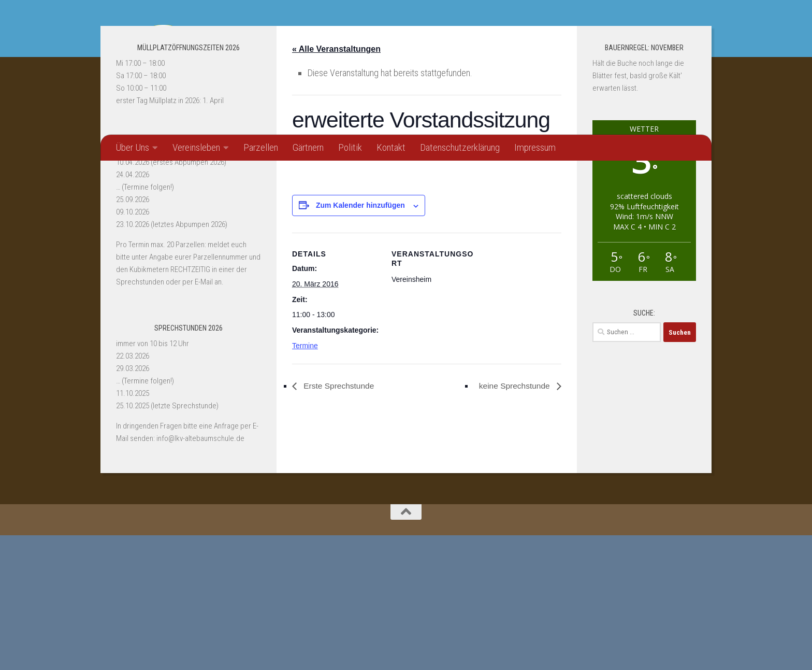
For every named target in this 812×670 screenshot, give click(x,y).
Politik (350, 147)
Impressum (535, 147)
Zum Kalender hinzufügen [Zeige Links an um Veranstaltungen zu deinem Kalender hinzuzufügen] (360, 340)
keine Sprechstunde (514, 521)
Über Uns (132, 147)
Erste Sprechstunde (339, 521)
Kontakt (391, 147)
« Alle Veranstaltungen (336, 184)
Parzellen (261, 147)
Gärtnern (308, 147)
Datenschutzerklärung (460, 147)
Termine (305, 481)
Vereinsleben (196, 147)
